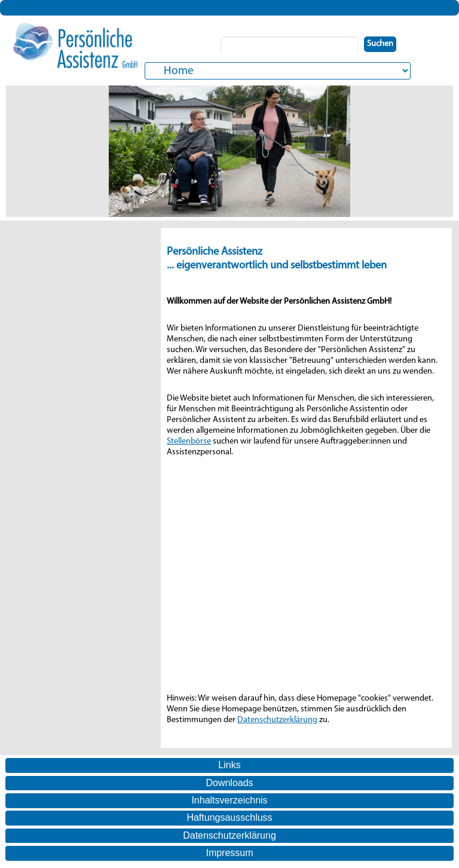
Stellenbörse (189, 441)
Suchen (380, 44)
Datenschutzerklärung (277, 720)
